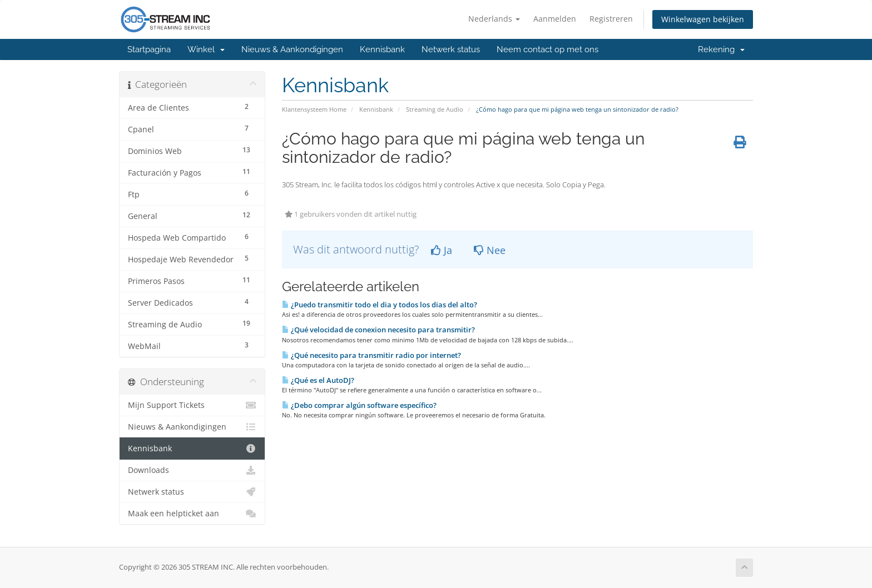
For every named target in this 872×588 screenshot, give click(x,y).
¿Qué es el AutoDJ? (318, 380)
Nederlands (494, 19)
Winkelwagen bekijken (703, 19)
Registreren (611, 19)
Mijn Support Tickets (192, 405)
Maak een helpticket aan (192, 514)
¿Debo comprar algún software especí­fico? (359, 405)
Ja (442, 250)
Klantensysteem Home (314, 109)
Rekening (721, 49)
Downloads (192, 470)
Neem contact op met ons (548, 49)
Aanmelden (555, 19)
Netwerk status (451, 49)
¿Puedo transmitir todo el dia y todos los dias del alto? (380, 305)
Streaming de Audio (435, 109)
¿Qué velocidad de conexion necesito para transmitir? (378, 330)
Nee (490, 250)
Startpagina (149, 49)
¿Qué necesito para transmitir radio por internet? (371, 355)
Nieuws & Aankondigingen (292, 49)
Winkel (206, 49)
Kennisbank (382, 49)
